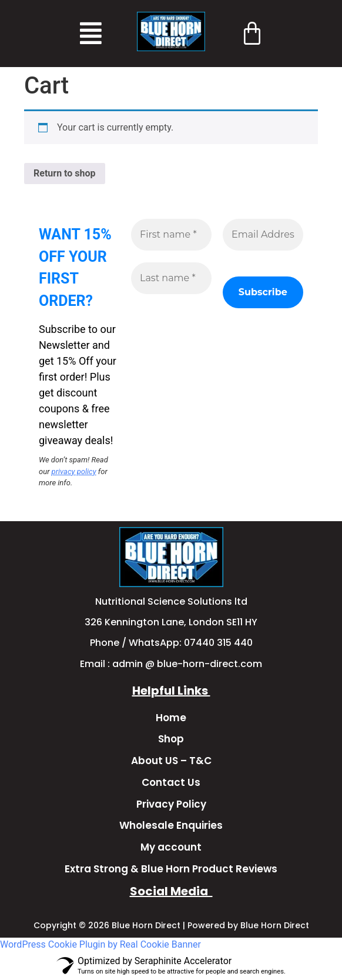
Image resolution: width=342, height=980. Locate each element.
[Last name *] (171, 278)
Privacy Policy (171, 804)
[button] (90, 33)
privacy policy (74, 471)
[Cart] (252, 33)
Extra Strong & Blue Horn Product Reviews (171, 869)
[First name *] (171, 235)
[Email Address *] (263, 235)
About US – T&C (171, 761)
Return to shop (65, 173)
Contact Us (171, 782)
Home (171, 718)
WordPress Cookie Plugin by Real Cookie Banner (100, 944)
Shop (171, 739)
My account (171, 847)
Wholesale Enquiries (171, 825)
